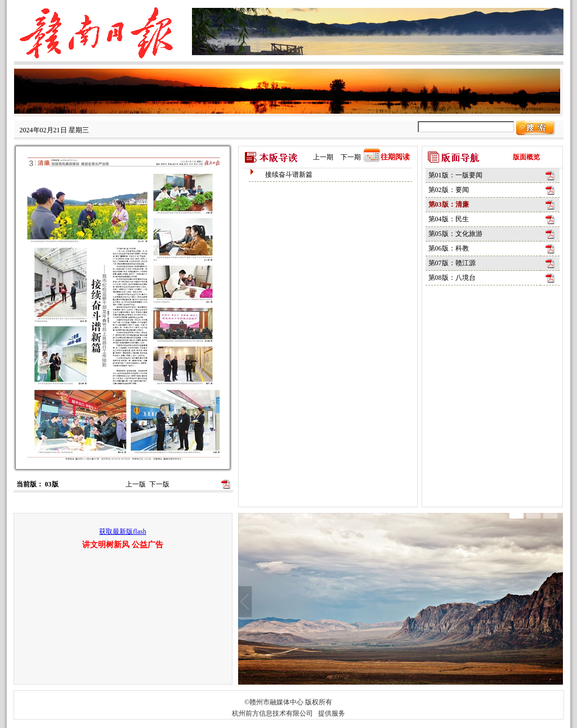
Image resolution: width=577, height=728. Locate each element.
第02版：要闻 (449, 190)
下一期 (351, 157)
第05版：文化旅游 (455, 234)
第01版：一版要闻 (455, 175)
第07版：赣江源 (452, 263)
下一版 (159, 484)
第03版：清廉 (449, 204)
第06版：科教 (449, 248)
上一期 (323, 157)
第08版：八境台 (452, 278)
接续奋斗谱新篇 (289, 175)
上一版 (136, 484)
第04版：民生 (449, 219)
